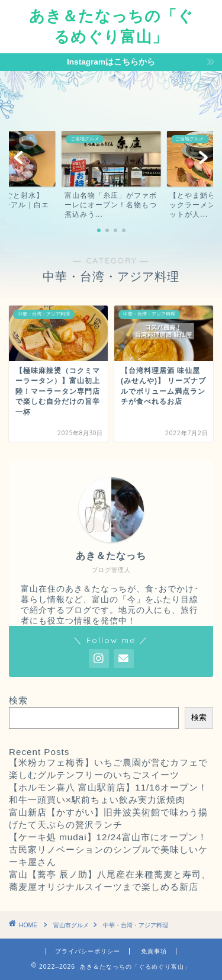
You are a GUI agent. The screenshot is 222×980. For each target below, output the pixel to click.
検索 (18, 700)
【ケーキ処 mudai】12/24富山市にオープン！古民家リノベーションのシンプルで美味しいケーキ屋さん (108, 849)
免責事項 (154, 951)
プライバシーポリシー (88, 951)
